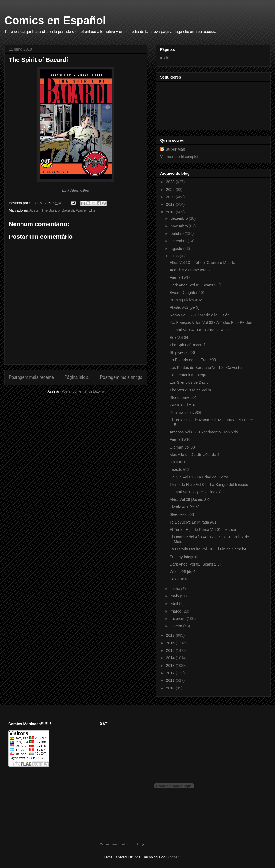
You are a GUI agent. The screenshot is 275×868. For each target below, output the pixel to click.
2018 (171, 212)
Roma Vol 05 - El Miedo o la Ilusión (200, 315)
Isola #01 (178, 462)
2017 (171, 635)
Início (165, 58)
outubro (178, 233)
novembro (180, 226)
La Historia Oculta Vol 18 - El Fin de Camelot (208, 549)
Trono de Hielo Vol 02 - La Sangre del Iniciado (209, 485)
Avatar (35, 210)
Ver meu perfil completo (180, 157)
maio (175, 596)
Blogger (172, 857)
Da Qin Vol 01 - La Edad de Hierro (199, 477)
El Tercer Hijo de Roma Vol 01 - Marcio (203, 530)
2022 (171, 190)
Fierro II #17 (180, 277)
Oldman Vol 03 (182, 447)
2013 (171, 666)
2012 (171, 673)
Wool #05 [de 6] (183, 572)
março (176, 611)
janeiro (177, 626)
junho (176, 589)
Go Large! (139, 844)
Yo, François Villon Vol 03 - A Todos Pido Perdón (211, 322)
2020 (171, 197)
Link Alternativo (76, 190)
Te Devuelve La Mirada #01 (193, 522)
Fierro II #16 (180, 439)
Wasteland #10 (182, 405)
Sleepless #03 (182, 514)
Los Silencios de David (189, 382)
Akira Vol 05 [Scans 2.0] (190, 500)
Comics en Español (55, 20)
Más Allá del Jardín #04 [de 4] (195, 455)
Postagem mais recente (31, 377)
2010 (171, 688)
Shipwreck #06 (182, 352)
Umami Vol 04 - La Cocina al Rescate (202, 330)
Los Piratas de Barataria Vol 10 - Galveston (207, 368)
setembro (179, 241)
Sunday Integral (183, 557)
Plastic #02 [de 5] (184, 307)
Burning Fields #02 (186, 300)
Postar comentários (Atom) (83, 391)
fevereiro (178, 619)
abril (175, 603)
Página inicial (77, 377)
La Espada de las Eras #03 (193, 360)
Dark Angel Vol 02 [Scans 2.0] (195, 564)
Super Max (175, 149)
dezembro (180, 218)
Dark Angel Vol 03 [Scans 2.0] (195, 285)
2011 (171, 680)
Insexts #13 (180, 469)
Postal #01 (179, 579)
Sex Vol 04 (179, 338)
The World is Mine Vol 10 (191, 390)
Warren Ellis (86, 210)
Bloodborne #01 (183, 397)
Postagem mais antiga (121, 377)
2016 (171, 643)
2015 (171, 650)
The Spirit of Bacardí (58, 210)
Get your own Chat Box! (116, 844)
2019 (171, 204)
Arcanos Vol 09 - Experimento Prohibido (204, 432)
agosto (177, 249)
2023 (171, 182)
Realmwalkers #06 (185, 413)
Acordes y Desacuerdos (190, 270)
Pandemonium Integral (189, 375)
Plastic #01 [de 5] (184, 507)
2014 (171, 658)
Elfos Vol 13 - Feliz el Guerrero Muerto (202, 263)
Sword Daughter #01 (187, 293)
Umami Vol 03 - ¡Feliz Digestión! (197, 492)
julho (175, 256)
